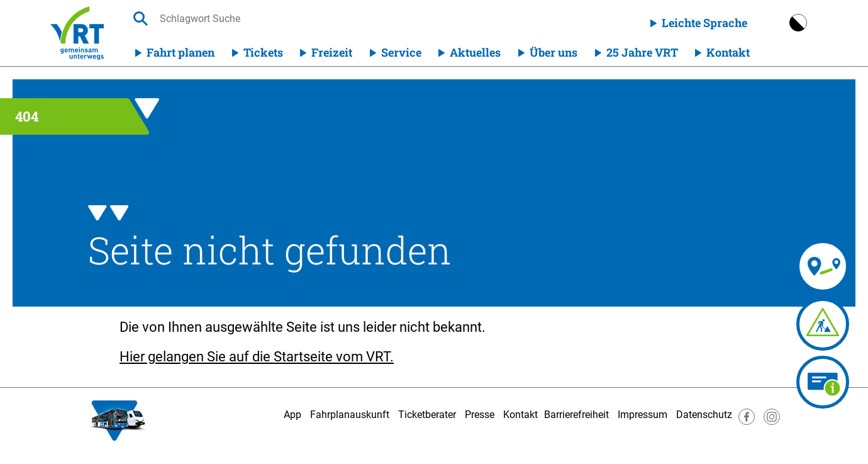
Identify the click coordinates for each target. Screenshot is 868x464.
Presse (480, 415)
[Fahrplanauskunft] (775, 266)
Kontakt (728, 52)
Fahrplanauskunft (350, 415)
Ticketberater (427, 415)
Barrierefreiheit (576, 415)
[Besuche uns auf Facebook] (747, 422)
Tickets (263, 52)
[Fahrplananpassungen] (763, 324)
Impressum (643, 415)
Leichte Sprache (704, 23)
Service (401, 52)
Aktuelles (475, 52)
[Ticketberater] (823, 382)
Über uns (554, 52)
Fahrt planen (181, 52)
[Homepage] (77, 33)
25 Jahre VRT (642, 52)
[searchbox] (279, 19)
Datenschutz (704, 415)
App (292, 415)
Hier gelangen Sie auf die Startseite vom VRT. (257, 357)
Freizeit (332, 52)
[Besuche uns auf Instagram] (772, 422)
